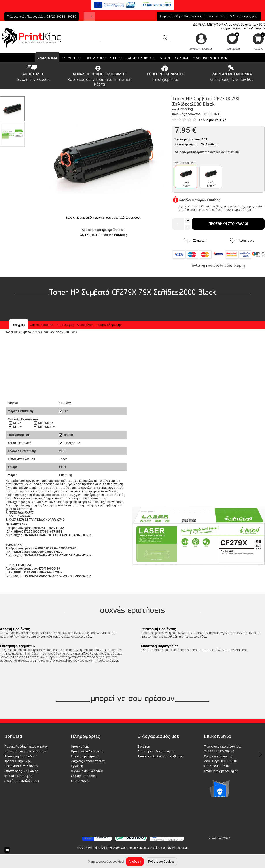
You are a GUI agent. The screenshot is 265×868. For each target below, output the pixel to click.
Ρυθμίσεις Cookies (161, 862)
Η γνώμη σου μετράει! (87, 771)
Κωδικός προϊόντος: (187, 114)
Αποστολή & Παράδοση (21, 756)
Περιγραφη (19, 325)
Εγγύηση (77, 766)
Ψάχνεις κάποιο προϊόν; (88, 761)
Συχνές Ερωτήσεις (85, 756)
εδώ (89, 636)
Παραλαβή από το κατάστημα (25, 751)
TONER (106, 235)
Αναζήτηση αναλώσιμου (22, 781)
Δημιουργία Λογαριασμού (156, 751)
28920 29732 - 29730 (62, 17)
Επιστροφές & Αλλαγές (21, 771)
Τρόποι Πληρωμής (18, 761)
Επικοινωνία (216, 16)
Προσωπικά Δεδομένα (87, 751)
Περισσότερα (242, 210)
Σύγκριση (195, 241)
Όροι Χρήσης (236, 266)
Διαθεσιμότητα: (186, 144)
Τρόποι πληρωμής (109, 325)
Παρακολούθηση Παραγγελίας (181, 16)
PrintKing (121, 235)
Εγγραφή (207, 49)
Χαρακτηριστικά (42, 325)
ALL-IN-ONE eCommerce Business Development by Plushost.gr (145, 848)
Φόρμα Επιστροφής (18, 776)
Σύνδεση (195, 49)
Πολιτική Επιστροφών (208, 266)
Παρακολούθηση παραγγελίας (26, 746)
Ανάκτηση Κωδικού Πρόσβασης (160, 756)
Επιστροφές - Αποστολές (75, 325)
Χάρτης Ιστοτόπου (84, 776)
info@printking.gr (225, 771)
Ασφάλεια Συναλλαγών (21, 766)
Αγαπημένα (233, 49)
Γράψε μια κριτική (213, 120)
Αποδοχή (135, 862)
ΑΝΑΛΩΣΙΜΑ (89, 235)
